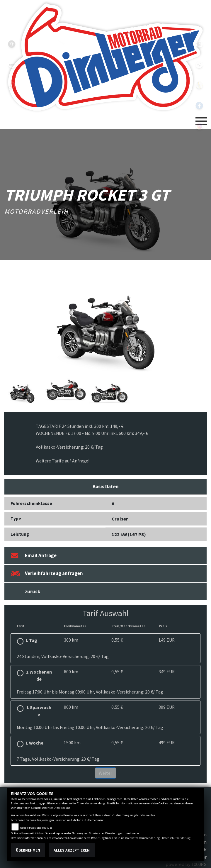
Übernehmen (28, 850)
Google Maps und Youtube (36, 828)
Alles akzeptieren (72, 850)
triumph (12, 44)
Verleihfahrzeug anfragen (47, 573)
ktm (12, 65)
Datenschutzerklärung (56, 808)
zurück (33, 591)
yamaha (12, 85)
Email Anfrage (34, 556)
